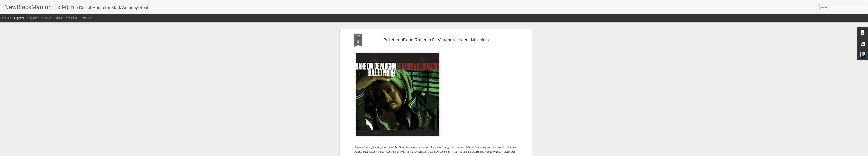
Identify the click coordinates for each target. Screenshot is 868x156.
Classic (7, 18)
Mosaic (46, 18)
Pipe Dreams (387, 113)
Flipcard (19, 18)
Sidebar (58, 18)
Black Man (422, 113)
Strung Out (508, 109)
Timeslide (86, 18)
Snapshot (72, 18)
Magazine (33, 18)
